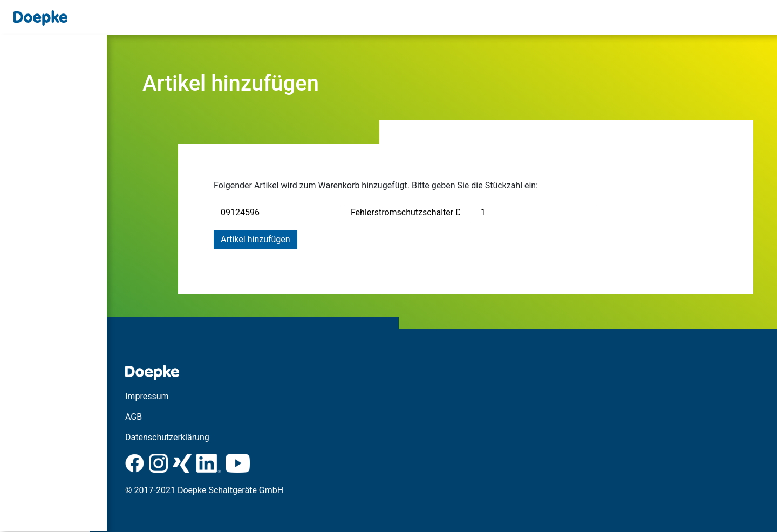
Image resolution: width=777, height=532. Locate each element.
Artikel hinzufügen (255, 239)
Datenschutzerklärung (185, 437)
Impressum (164, 396)
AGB (151, 417)
